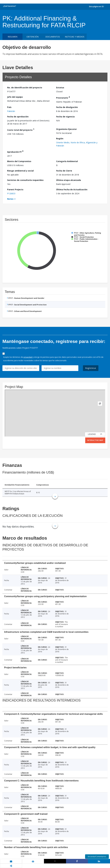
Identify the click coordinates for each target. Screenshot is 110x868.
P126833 (11, 193)
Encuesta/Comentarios (97, 857)
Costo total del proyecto (21, 130)
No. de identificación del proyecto (25, 88)
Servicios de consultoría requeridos (25, 180)
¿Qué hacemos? (10, 6)
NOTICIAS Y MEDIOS (75, 37)
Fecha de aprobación (18, 117)
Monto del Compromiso (19, 161)
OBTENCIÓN (33, 37)
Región (60, 138)
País (9, 107)
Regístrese (91, 368)
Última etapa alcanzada (69, 180)
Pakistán (11, 111)
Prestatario (63, 97)
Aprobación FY (15, 151)
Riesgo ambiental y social (20, 171)
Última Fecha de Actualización (72, 189)
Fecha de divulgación (67, 107)
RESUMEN (13, 37)
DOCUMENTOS (53, 37)
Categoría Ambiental (67, 161)
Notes (10, 199)
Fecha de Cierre (64, 171)
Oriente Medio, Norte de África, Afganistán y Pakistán (77, 144)
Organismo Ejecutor (66, 129)
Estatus (60, 88)
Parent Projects (15, 189)
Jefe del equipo (15, 97)
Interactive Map (95, 440)
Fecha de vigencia (65, 117)
